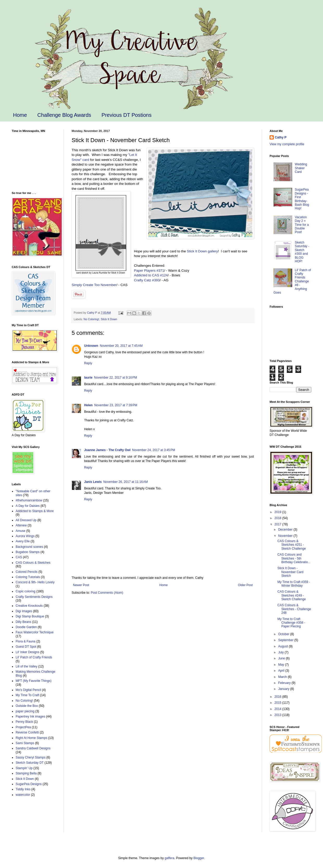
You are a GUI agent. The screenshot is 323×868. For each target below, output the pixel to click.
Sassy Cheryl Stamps (31, 757)
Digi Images (24, 611)
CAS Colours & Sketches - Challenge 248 (294, 609)
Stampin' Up (24, 768)
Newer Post (81, 585)
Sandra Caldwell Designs (33, 748)
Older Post (245, 585)
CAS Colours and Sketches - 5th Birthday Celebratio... (294, 558)
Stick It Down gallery (202, 251)
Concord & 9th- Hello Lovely (35, 582)
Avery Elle (23, 541)
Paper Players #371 (149, 271)
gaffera (169, 858)
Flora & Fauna (26, 641)
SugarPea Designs (29, 784)
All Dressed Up (26, 520)
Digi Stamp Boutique (30, 616)
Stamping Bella (26, 773)
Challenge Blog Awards (64, 115)
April (282, 671)
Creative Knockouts (29, 606)
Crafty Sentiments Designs (34, 597)
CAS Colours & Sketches (33, 563)
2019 (278, 512)
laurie (88, 378)
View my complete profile (287, 144)
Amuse (20, 531)
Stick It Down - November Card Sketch (290, 572)
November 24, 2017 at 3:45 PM (154, 450)
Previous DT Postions (127, 115)
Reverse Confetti (27, 732)
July (281, 652)
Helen (88, 405)
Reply (88, 363)
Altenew (21, 525)
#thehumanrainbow (29, 500)
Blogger (199, 858)
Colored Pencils (27, 572)
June (282, 658)
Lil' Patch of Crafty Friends (34, 657)
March (283, 677)
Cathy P (281, 137)
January (284, 689)
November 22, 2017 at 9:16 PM (116, 378)
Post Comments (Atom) (107, 593)
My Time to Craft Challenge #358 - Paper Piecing (291, 623)
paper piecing (25, 711)
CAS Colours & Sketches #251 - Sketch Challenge (292, 545)
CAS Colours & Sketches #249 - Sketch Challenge (292, 595)
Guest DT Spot (26, 647)
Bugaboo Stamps (28, 552)
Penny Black (24, 722)
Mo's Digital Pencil (28, 690)
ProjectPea (23, 727)
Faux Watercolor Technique (35, 632)
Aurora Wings (25, 536)
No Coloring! (91, 319)
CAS (19, 557)
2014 (278, 709)
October (284, 634)
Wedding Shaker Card (301, 168)
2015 (278, 703)
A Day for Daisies (28, 506)
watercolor (23, 795)
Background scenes (29, 547)
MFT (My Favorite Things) (34, 681)
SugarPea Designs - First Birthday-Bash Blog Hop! (302, 199)
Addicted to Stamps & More (35, 511)
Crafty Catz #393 (147, 280)
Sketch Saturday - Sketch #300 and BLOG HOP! (302, 252)
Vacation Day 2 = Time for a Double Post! (302, 225)
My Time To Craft (27, 695)
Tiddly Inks (23, 789)
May (282, 665)
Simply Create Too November (94, 285)
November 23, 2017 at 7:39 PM (116, 405)
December (286, 530)
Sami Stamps (25, 743)
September (286, 640)
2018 (278, 518)
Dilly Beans (23, 622)
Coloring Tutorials (28, 577)
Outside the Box (27, 706)
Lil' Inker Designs (27, 652)
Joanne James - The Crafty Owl (107, 450)
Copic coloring (26, 591)
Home (20, 115)
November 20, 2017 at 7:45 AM (121, 346)
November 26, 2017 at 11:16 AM (125, 482)
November (286, 536)
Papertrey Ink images (30, 717)
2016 (278, 697)
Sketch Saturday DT (30, 763)
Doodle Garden (26, 627)
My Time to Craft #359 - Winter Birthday (294, 584)
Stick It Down (109, 319)
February (285, 683)
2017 (278, 524)
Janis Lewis (93, 482)
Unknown (91, 346)
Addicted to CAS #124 (151, 275)
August (284, 646)
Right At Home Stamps (31, 738)
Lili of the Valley (26, 666)
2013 (278, 715)
